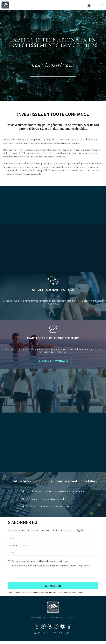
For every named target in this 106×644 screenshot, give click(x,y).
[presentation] (30, 574)
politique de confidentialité (37, 561)
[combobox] (13, 546)
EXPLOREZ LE (53, 272)
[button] (102, 5)
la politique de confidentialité (46, 633)
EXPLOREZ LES (53, 361)
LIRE (53, 467)
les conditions (61, 561)
